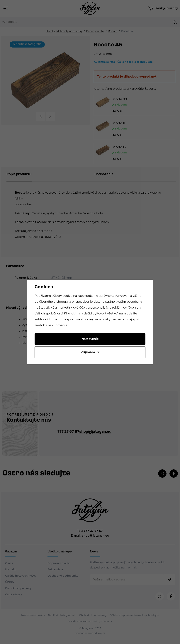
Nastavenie (90, 339)
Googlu (133, 308)
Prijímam (88, 352)
